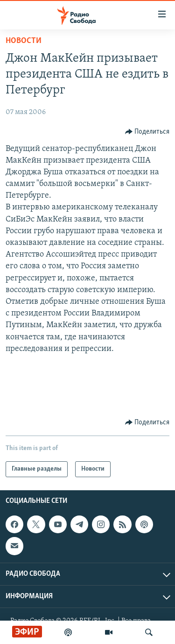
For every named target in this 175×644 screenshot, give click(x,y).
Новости (24, 41)
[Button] (147, 132)
